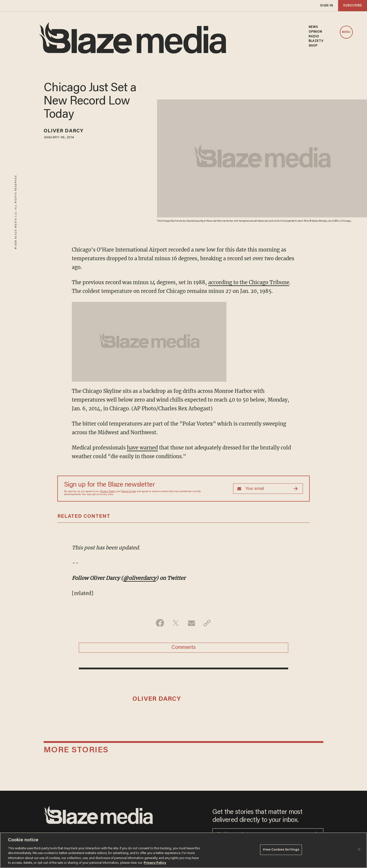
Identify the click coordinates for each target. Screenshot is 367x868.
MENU (346, 32)
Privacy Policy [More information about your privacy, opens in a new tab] (155, 863)
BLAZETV (316, 41)
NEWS (313, 27)
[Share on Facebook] (160, 623)
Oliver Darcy (64, 131)
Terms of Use (129, 492)
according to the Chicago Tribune (249, 282)
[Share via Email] (191, 623)
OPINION (316, 32)
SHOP (313, 46)
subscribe (353, 6)
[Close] (359, 849)
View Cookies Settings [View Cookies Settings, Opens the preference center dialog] (281, 850)
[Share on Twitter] (176, 623)
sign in (327, 6)
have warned (142, 448)
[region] (183, 850)
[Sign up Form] (268, 489)
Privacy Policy (108, 492)
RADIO (314, 37)
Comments (184, 648)
